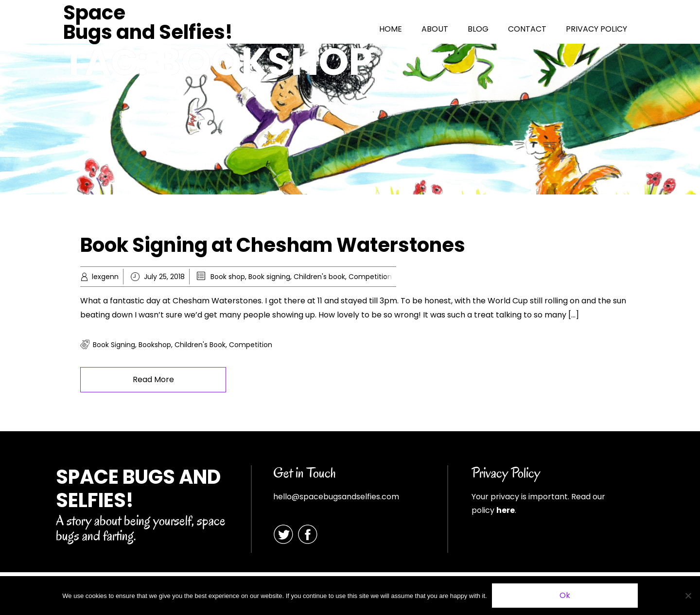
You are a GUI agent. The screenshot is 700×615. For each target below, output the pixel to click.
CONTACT (527, 29)
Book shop (228, 277)
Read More (153, 379)
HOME (391, 29)
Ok (565, 595)
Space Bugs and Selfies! (148, 22)
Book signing (269, 277)
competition (251, 345)
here (506, 510)
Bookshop (155, 345)
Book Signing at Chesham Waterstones (273, 245)
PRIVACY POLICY (596, 29)
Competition (370, 277)
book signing (114, 345)
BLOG (478, 29)
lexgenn (105, 277)
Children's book (319, 277)
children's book (200, 345)
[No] (688, 596)
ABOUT (435, 29)
